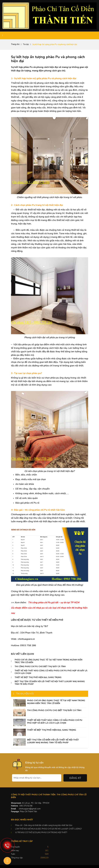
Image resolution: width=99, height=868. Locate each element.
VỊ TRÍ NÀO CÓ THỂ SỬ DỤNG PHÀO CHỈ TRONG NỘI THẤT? (41, 833)
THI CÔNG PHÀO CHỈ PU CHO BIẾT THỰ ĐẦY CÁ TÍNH (40, 667)
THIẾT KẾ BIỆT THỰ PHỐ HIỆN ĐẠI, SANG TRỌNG (38, 677)
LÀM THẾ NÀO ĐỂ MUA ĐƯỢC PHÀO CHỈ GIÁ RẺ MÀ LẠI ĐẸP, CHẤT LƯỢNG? (48, 829)
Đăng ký (75, 778)
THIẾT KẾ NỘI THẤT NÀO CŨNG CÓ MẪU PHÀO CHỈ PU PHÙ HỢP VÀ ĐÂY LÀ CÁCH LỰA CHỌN (55, 722)
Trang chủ (15, 44)
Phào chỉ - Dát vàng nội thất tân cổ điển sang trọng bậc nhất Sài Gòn (44, 825)
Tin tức (26, 44)
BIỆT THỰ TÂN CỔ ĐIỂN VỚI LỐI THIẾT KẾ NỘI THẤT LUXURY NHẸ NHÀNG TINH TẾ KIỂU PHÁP (53, 741)
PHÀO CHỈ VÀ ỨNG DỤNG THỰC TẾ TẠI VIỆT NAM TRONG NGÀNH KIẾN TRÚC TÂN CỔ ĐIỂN (56, 702)
